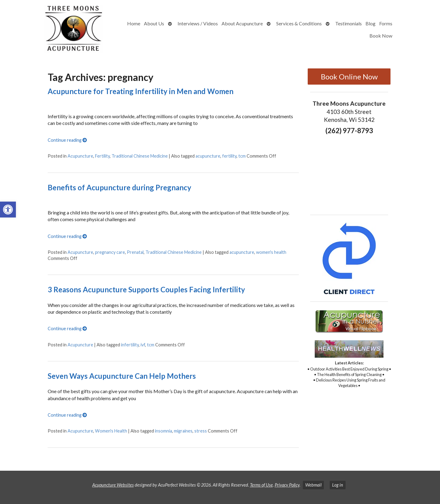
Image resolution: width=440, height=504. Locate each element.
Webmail (313, 485)
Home (134, 23)
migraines (183, 431)
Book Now (381, 36)
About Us (154, 23)
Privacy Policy (287, 485)
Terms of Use (261, 485)
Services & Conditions (299, 23)
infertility (130, 345)
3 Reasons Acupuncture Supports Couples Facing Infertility (146, 289)
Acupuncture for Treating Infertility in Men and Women (141, 91)
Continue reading (67, 140)
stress (201, 431)
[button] (8, 210)
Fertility (102, 156)
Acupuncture (80, 156)
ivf (143, 345)
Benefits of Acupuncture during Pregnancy (119, 187)
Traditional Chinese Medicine (140, 156)
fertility (229, 156)
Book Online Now (349, 77)
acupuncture (208, 156)
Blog (370, 23)
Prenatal (135, 252)
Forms (386, 23)
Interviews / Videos (198, 23)
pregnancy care (110, 252)
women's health (271, 252)
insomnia (163, 431)
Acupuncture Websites (113, 485)
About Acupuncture (242, 23)
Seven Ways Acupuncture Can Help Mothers (122, 376)
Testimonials (348, 23)
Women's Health (111, 431)
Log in (338, 485)
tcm (242, 156)
